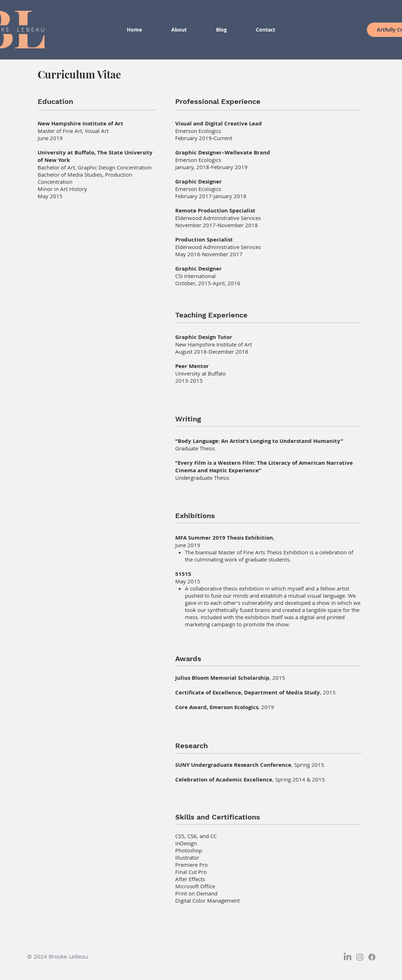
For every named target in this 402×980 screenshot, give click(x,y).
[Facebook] (372, 957)
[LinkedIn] (348, 957)
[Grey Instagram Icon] (360, 957)
